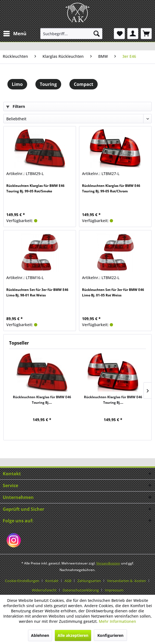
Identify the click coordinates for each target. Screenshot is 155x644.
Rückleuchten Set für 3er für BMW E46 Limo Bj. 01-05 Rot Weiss (113, 292)
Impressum (114, 590)
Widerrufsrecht (44, 590)
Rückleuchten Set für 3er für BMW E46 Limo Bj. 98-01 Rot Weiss (37, 292)
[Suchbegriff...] (71, 34)
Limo (17, 84)
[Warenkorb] (146, 34)
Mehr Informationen (117, 621)
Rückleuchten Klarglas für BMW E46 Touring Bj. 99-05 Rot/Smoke (35, 188)
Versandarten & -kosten (126, 581)
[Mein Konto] (133, 34)
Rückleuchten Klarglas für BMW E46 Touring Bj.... (42, 400)
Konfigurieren (110, 635)
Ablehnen (40, 635)
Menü (15, 33)
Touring (48, 84)
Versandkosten (108, 563)
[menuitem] (15, 34)
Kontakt (52, 581)
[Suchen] (97, 34)
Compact (84, 84)
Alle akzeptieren (73, 635)
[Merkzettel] (119, 34)
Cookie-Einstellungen (22, 581)
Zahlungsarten (89, 581)
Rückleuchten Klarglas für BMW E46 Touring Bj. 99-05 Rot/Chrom (111, 188)
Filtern (16, 106)
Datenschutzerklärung (81, 590)
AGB (68, 581)
